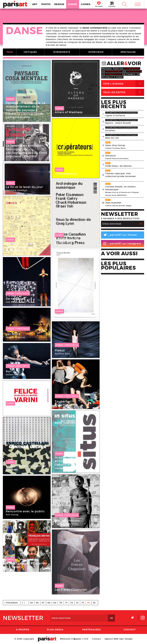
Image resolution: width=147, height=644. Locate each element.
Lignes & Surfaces (115, 115)
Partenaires (92, 630)
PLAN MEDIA (55, 630)
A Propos (23, 630)
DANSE (73, 4)
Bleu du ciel (112, 138)
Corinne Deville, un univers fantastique (120, 188)
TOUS (10, 52)
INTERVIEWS (96, 52)
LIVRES (86, 4)
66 (37, 603)
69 (55, 603)
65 (32, 603)
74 (83, 603)
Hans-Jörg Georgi (115, 145)
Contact (130, 630)
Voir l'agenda (124, 84)
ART (35, 4)
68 (49, 603)
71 (66, 603)
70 (61, 603)
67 (43, 603)
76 (94, 603)
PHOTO (46, 4)
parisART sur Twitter (119, 235)
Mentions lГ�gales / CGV (74, 639)
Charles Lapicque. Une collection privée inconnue (120, 175)
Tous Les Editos (124, 92)
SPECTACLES (128, 52)
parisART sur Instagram (122, 244)
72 (72, 603)
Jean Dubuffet (113, 203)
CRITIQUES (30, 52)
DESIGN (59, 4)
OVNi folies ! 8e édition (118, 166)
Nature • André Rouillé (118, 123)
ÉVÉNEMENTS (62, 52)
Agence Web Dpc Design (119, 639)
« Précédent (11, 603)
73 (77, 603)
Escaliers (110, 130)
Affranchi (111, 156)
